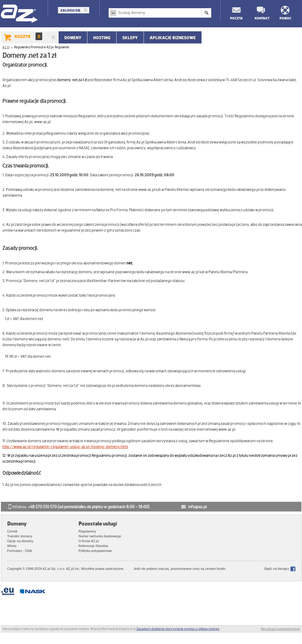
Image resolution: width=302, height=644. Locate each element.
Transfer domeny (20, 536)
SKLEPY (130, 38)
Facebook (293, 569)
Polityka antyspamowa (95, 551)
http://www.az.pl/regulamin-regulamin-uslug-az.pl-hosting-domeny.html (65, 447)
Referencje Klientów (93, 546)
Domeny (73, 38)
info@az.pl (197, 507)
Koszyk (28, 36)
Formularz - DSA (20, 551)
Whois (12, 546)
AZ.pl (20, 14)
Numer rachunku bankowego (100, 536)
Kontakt (261, 18)
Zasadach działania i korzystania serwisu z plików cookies (178, 629)
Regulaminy (87, 531)
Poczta (236, 18)
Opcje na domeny (20, 541)
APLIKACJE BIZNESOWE (173, 38)
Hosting (102, 38)
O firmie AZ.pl (89, 541)
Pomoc (285, 18)
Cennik (12, 531)
